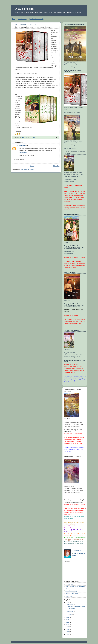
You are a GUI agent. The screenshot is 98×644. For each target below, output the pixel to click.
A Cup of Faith (24, 9)
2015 (68, 602)
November (71, 612)
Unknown (22, 146)
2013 (68, 620)
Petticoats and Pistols (72, 594)
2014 (68, 617)
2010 (68, 627)
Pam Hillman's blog (71, 591)
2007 (68, 634)
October (70, 614)
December (71, 605)
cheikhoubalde (23, 152)
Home (14, 19)
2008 (68, 632)
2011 (68, 625)
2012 (68, 622)
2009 (68, 630)
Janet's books (22, 19)
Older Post (56, 166)
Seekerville (69, 596)
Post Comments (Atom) (27, 170)
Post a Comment (19, 159)
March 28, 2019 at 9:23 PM (27, 156)
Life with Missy (70, 584)
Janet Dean (77, 551)
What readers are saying (37, 19)
